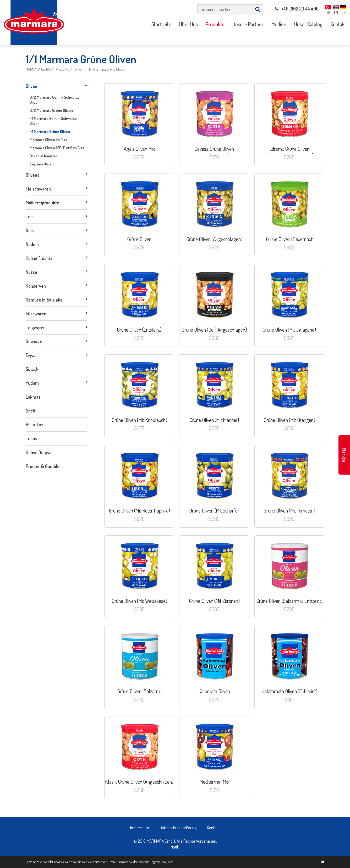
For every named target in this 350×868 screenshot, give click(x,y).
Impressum (140, 828)
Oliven (79, 69)
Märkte (344, 455)
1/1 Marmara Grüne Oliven (107, 69)
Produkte (62, 69)
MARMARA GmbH (38, 69)
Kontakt (214, 828)
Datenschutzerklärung (178, 828)
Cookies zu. (168, 862)
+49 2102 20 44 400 (297, 9)
